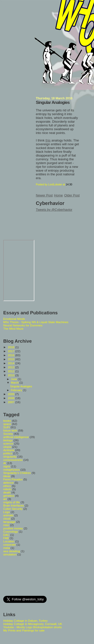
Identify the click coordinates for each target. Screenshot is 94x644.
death (7, 492)
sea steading (12, 551)
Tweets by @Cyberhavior (54, 210)
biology (8, 440)
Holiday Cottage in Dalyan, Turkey (25, 621)
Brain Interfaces (14, 505)
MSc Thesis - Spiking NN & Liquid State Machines (36, 322)
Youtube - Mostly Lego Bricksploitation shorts (32, 627)
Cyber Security (13, 509)
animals (8, 515)
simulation (10, 554)
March (15, 383)
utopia (7, 447)
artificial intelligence (16, 437)
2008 (11, 398)
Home (59, 195)
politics (8, 453)
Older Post (72, 195)
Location (9, 541)
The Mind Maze (13, 329)
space (7, 424)
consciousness (13, 460)
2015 (11, 359)
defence (9, 483)
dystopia (9, 450)
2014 (11, 363)
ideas (7, 476)
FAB (6, 538)
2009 (11, 394)
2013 (11, 367)
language (9, 522)
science (8, 443)
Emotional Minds (14, 319)
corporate (10, 545)
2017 (11, 351)
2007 (11, 402)
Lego (7, 512)
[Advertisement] (26, 576)
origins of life (12, 502)
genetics (9, 496)
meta (7, 548)
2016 (11, 355)
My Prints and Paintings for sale (24, 630)
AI (5, 463)
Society (8, 434)
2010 (11, 375)
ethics (7, 486)
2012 (11, 371)
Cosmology (11, 531)
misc (6, 525)
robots (7, 489)
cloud (7, 518)
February (17, 390)
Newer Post (44, 195)
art (5, 499)
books (7, 421)
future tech (10, 430)
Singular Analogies (53, 102)
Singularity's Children (17, 473)
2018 (11, 347)
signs (7, 466)
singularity (10, 456)
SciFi (7, 427)
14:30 (69, 185)
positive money (13, 528)
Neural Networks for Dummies (23, 325)
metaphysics (11, 470)
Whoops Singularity (7, 7)
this (48, 140)
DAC (6, 535)
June (14, 379)
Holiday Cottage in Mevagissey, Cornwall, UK (33, 624)
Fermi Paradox (13, 479)
